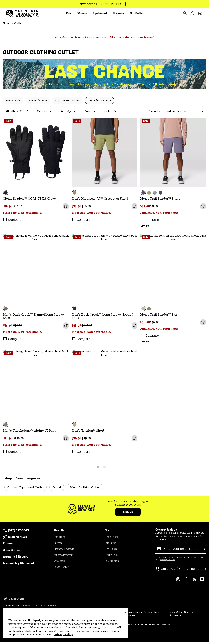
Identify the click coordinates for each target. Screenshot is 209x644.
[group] (128, 505)
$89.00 (155, 208)
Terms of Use (197, 560)
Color (108, 113)
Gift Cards (110, 545)
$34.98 (145, 208)
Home (7, 25)
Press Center (61, 569)
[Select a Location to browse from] (5, 601)
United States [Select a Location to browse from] (17, 601)
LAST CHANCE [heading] (104, 74)
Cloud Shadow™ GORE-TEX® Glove (29, 201)
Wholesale (59, 563)
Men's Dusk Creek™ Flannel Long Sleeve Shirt (33, 318)
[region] (66, 623)
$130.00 (18, 440)
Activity (66, 113)
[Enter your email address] (181, 551)
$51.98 (8, 440)
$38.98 (145, 324)
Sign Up (128, 514)
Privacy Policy (167, 562)
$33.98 (77, 208)
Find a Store (111, 539)
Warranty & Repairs (16, 559)
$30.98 (77, 440)
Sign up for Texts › (181, 571)
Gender (42, 113)
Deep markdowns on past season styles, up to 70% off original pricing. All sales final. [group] (105, 86)
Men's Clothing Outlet (85, 490)
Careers (58, 545)
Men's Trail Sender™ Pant (159, 317)
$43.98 (77, 328)
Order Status (11, 552)
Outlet (18, 25)
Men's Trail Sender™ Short (160, 201)
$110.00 (87, 328)
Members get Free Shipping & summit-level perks (128, 505)
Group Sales (112, 557)
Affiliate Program (63, 557)
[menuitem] (69, 14)
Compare (15, 222)
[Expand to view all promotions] (104, 4)
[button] (185, 113)
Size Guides (111, 551)
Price (88, 113)
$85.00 (86, 208)
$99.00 (155, 324)
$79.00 (86, 440)
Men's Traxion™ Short (88, 433)
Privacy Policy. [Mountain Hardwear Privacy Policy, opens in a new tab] (64, 634)
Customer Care (15, 539)
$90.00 (17, 208)
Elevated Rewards (64, 551)
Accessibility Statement (18, 565)
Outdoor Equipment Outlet (25, 490)
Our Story (59, 539)
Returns (8, 546)
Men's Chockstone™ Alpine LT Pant (29, 433)
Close (123, 612)
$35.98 (8, 208)
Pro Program (112, 563)
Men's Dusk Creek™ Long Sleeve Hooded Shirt (102, 318)
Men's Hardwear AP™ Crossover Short (100, 201)
